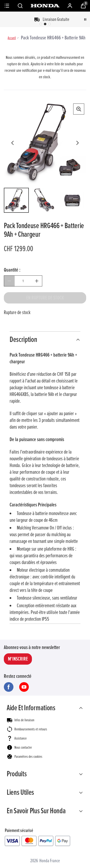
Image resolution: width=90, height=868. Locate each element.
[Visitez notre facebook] (9, 687)
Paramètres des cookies (28, 757)
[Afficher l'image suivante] (78, 143)
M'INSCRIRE (18, 659)
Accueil (12, 38)
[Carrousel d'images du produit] (45, 143)
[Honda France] (45, 6)
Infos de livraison (24, 720)
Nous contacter (23, 747)
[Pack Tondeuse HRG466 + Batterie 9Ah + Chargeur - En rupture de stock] (45, 298)
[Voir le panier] (83, 6)
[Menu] (7, 6)
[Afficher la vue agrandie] (79, 109)
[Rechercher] (20, 6)
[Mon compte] (70, 6)
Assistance (21, 738)
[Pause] (85, 19)
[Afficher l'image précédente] (12, 143)
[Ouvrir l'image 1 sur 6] (16, 200)
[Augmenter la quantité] (37, 281)
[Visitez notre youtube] (24, 687)
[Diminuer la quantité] (9, 281)
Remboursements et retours (31, 729)
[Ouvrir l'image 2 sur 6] (44, 200)
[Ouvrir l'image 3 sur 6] (72, 200)
